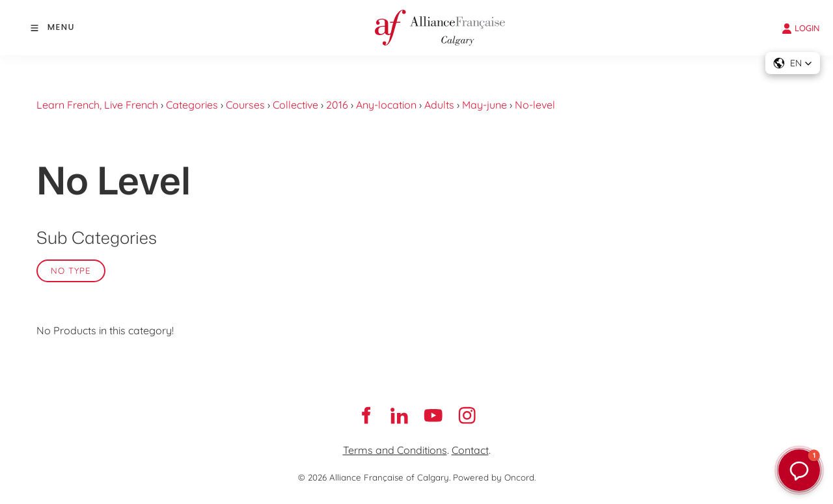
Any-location (386, 105)
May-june (485, 105)
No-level (535, 105)
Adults (439, 105)
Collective (295, 105)
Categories (192, 105)
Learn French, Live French (97, 105)
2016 (337, 105)
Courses (245, 105)
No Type (71, 271)
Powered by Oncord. (494, 477)
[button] (793, 63)
